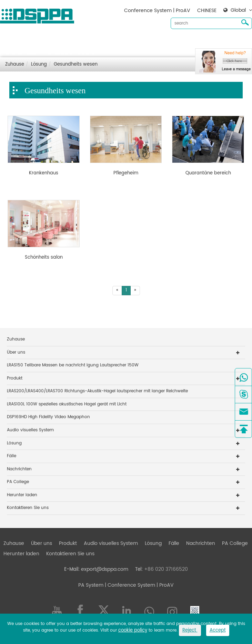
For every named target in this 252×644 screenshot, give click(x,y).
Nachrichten (201, 42)
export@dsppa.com (105, 569)
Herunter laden (21, 53)
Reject (190, 630)
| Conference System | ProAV (139, 585)
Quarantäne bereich (208, 173)
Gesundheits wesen (76, 64)
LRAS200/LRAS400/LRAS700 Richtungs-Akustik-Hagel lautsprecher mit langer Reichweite (97, 391)
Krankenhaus (44, 173)
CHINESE (207, 11)
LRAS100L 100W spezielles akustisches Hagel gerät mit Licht (67, 404)
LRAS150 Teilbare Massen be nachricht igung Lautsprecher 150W (73, 365)
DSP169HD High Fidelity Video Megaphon (48, 417)
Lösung (153, 42)
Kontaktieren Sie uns (70, 53)
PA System (91, 585)
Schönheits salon (44, 258)
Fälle (174, 42)
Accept (218, 630)
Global (238, 10)
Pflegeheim (126, 173)
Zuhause (14, 42)
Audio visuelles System (111, 42)
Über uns (42, 42)
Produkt (68, 42)
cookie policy (133, 630)
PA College (18, 482)
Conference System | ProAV (157, 11)
